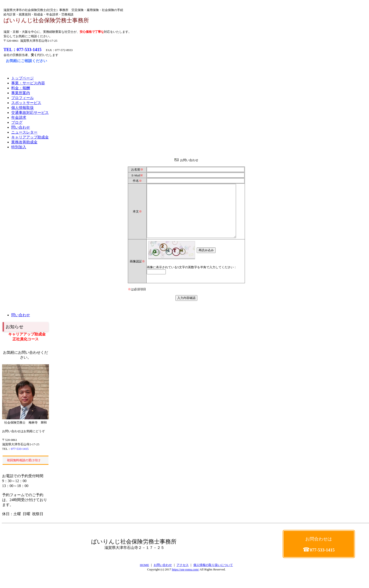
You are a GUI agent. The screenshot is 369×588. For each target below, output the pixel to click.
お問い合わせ (163, 575)
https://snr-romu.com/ (185, 580)
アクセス (183, 575)
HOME (144, 575)
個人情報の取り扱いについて (213, 575)
